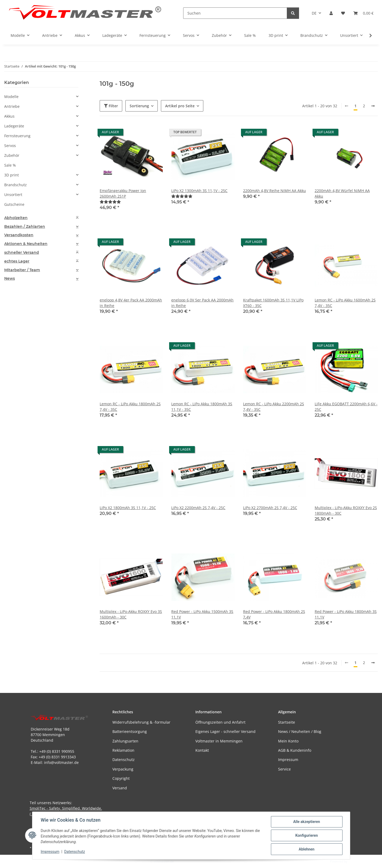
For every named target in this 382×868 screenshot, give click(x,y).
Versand (120, 788)
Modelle (11, 97)
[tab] (41, 218)
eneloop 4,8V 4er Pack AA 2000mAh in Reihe (131, 303)
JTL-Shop (354, 861)
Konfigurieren (307, 835)
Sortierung (139, 106)
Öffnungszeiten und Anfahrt (220, 722)
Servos (10, 146)
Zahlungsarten (125, 741)
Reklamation (123, 750)
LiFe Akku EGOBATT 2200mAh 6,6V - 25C (346, 407)
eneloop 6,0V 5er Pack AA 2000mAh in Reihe (202, 303)
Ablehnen (307, 849)
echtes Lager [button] (17, 261)
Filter (111, 106)
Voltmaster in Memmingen (219, 741)
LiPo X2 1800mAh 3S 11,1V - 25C (128, 508)
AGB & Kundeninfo (295, 750)
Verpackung (123, 769)
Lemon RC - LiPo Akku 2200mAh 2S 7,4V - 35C (274, 407)
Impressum (50, 852)
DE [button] (314, 13)
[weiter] (373, 106)
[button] (331, 13)
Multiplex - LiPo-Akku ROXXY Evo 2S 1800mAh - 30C (346, 510)
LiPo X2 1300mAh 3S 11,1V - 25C (199, 191)
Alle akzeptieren (307, 822)
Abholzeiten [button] (16, 218)
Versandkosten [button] (19, 235)
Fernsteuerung (17, 136)
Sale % (10, 165)
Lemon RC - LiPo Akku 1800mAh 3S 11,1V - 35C (202, 407)
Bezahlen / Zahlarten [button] (25, 227)
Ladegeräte (14, 126)
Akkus (9, 116)
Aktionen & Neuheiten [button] (26, 244)
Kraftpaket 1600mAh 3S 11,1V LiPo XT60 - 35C (273, 303)
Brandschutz (16, 185)
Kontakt (202, 750)
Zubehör (12, 155)
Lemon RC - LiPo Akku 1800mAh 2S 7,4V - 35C (130, 407)
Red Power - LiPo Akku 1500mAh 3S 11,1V (202, 614)
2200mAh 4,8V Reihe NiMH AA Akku (275, 191)
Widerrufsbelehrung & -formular (141, 722)
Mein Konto (288, 741)
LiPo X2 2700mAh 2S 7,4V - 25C (270, 508)
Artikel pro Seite (180, 106)
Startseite (287, 722)
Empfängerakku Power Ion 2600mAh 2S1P (123, 193)
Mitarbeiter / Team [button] (22, 270)
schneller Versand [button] (22, 253)
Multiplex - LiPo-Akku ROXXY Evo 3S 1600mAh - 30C (131, 614)
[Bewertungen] (110, 202)
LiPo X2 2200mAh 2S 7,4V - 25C (198, 508)
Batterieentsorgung (130, 731)
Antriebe (12, 106)
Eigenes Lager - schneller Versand (225, 731)
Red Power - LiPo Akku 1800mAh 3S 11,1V (346, 614)
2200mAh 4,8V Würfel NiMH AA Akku (342, 193)
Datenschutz (74, 852)
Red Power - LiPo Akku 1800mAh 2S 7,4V (274, 614)
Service (284, 769)
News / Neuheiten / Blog (300, 731)
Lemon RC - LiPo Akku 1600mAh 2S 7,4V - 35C (345, 303)
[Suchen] (235, 13)
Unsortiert (13, 195)
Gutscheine (14, 204)
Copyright (121, 778)
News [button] (10, 279)
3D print (12, 175)
